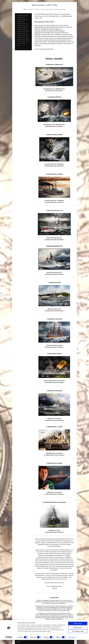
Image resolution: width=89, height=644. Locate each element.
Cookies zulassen (78, 628)
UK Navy (39, 38)
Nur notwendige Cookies (78, 635)
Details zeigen (72, 641)
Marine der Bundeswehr (50, 36)
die (51, 35)
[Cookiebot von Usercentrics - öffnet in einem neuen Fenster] (9, 641)
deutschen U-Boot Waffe (64, 44)
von (49, 575)
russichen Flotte (48, 38)
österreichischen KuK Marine (65, 38)
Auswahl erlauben (78, 631)
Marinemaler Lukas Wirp (45, 5)
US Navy (71, 36)
